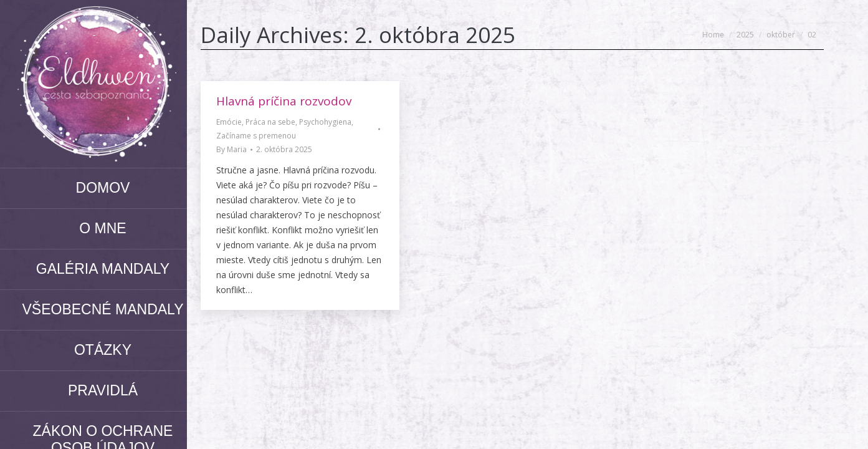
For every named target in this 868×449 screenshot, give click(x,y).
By (231, 149)
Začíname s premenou (256, 136)
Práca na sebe (270, 122)
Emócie (229, 122)
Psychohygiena (325, 122)
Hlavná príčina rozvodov (284, 101)
